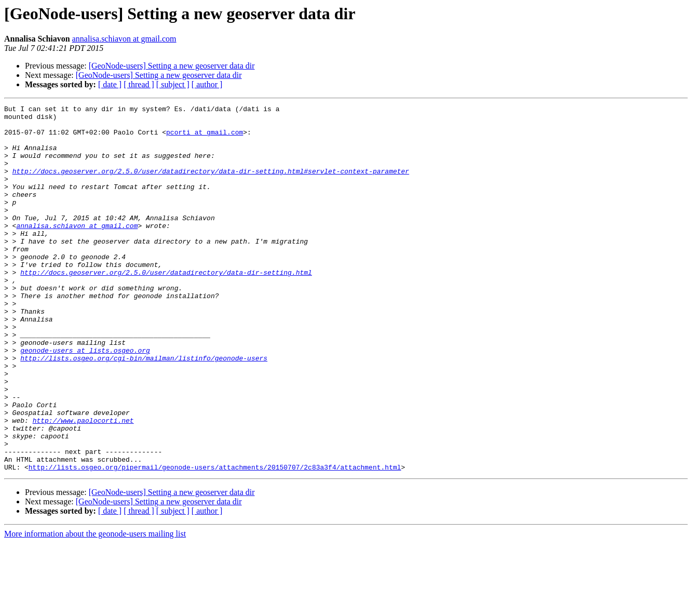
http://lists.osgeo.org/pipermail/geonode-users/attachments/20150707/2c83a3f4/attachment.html (215, 540)
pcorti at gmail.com (205, 138)
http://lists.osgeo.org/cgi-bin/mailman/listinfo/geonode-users (144, 409)
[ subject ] (173, 84)
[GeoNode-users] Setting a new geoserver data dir (172, 66)
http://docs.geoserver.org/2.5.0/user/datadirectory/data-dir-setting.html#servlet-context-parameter (211, 185)
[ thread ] (139, 84)
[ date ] (110, 84)
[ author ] (207, 84)
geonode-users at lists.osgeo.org (85, 400)
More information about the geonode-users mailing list (95, 607)
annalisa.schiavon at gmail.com (124, 39)
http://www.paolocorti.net (83, 484)
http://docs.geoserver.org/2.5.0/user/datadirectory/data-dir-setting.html (166, 306)
